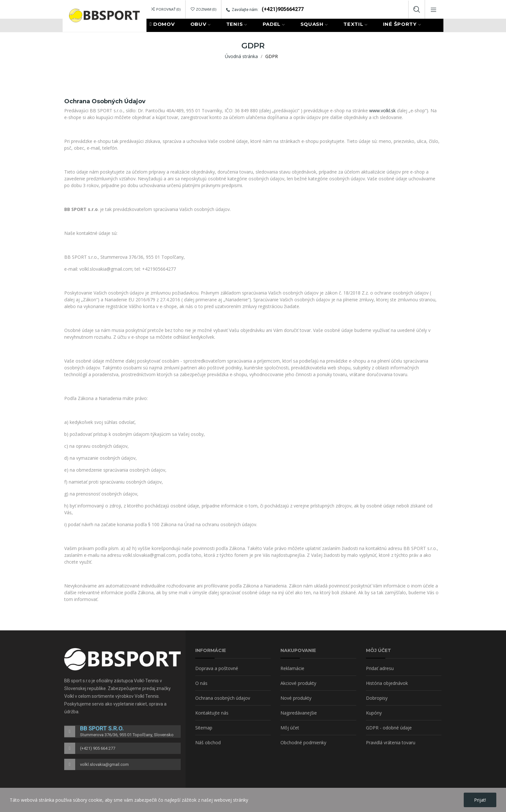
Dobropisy (377, 698)
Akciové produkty (298, 683)
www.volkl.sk (382, 110)
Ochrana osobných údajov (223, 698)
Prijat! (480, 800)
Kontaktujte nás (212, 713)
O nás (201, 683)
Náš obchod (208, 742)
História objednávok (387, 683)
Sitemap (204, 728)
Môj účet (290, 728)
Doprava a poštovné (217, 668)
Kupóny (374, 713)
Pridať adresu (380, 668)
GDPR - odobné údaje (389, 728)
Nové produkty (296, 698)
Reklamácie (292, 668)
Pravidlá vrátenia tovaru (391, 742)
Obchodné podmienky (303, 742)
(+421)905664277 (283, 9)
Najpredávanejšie (299, 713)
